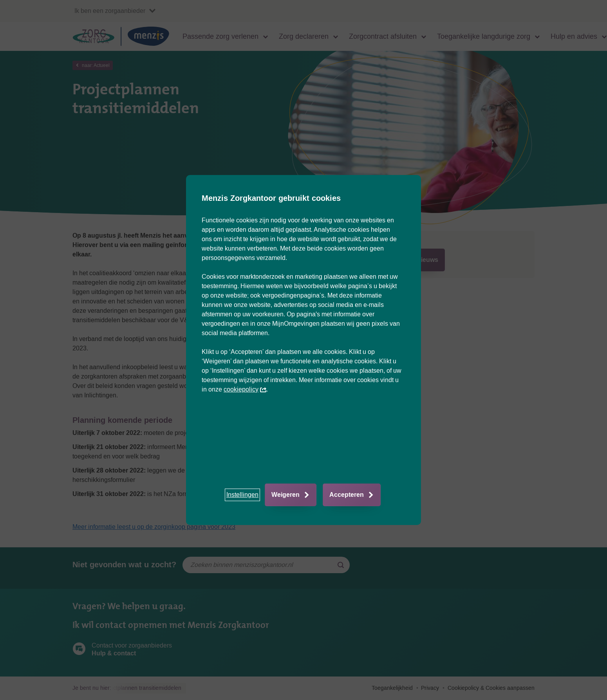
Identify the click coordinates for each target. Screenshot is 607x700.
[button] (242, 495)
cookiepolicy (245, 389)
